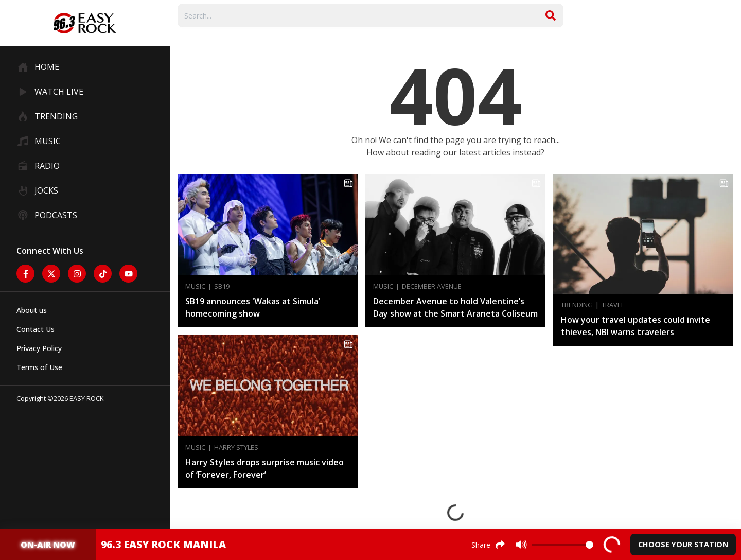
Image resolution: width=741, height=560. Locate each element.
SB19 (222, 286)
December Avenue (432, 286)
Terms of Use (39, 367)
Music (195, 286)
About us (32, 310)
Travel (613, 305)
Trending (577, 305)
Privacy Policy (39, 348)
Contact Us (36, 329)
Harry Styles (236, 448)
